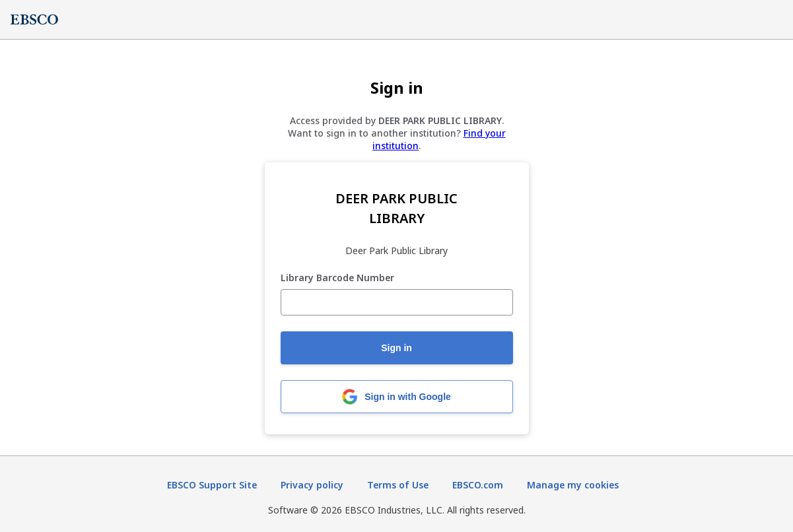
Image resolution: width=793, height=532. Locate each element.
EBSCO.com (478, 485)
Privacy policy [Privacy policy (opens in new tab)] (312, 485)
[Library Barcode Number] (397, 302)
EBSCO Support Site (212, 485)
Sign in (396, 348)
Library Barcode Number (337, 278)
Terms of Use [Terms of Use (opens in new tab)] (398, 485)
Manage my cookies (573, 485)
